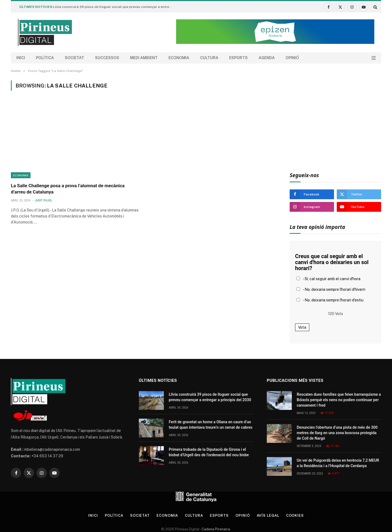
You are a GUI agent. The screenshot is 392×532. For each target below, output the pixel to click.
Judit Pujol (44, 200)
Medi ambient (144, 58)
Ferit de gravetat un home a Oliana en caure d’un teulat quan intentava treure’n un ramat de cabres (211, 425)
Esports (238, 58)
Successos (107, 58)
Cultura (209, 58)
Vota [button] (302, 327)
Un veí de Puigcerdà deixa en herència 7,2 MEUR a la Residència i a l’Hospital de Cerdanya (338, 463)
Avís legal (268, 516)
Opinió (292, 58)
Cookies (295, 516)
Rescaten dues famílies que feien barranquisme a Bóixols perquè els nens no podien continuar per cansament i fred (339, 400)
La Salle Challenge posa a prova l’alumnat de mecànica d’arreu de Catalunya (68, 189)
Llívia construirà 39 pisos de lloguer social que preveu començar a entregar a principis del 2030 (114, 7)
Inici (21, 58)
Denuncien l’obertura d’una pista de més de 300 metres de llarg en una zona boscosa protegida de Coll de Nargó (337, 433)
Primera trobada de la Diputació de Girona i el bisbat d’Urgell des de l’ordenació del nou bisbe (209, 452)
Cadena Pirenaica (215, 529)
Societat (74, 58)
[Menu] (374, 58)
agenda (267, 58)
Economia (179, 58)
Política (45, 58)
